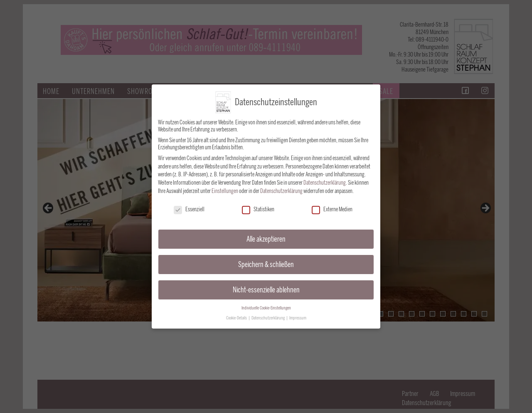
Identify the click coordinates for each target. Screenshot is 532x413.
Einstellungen (225, 189)
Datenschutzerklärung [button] (268, 316)
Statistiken (258, 208)
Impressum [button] (298, 316)
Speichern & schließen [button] (266, 262)
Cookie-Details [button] (237, 316)
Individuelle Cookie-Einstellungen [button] (266, 306)
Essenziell (189, 208)
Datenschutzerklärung (325, 181)
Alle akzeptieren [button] (266, 237)
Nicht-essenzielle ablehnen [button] (266, 288)
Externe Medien (332, 208)
